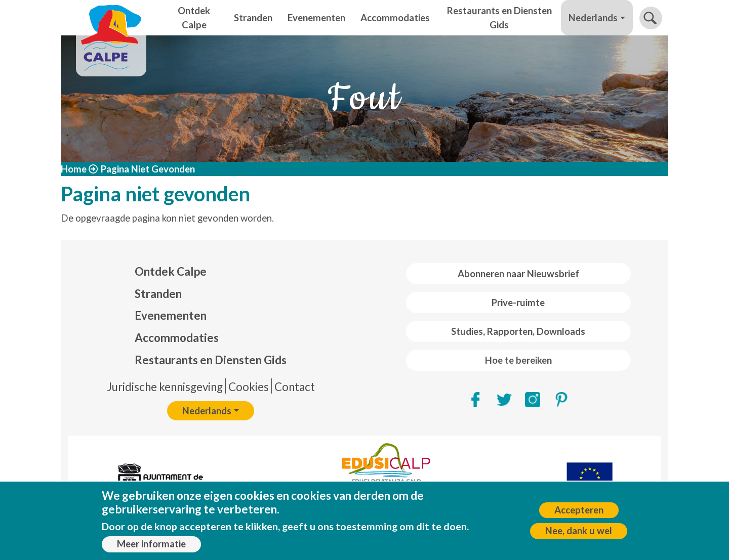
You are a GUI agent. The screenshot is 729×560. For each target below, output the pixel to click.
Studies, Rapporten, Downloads (518, 331)
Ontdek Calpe (194, 18)
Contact (295, 387)
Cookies (249, 387)
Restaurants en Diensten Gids (499, 18)
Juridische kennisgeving (165, 387)
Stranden (253, 18)
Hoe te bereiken (518, 360)
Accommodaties (395, 18)
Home (74, 169)
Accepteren (579, 514)
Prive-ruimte (518, 303)
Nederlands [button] (593, 18)
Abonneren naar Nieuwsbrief (518, 274)
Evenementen (316, 18)
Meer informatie (151, 548)
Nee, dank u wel (579, 535)
